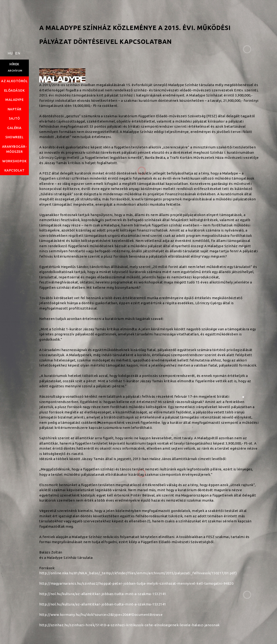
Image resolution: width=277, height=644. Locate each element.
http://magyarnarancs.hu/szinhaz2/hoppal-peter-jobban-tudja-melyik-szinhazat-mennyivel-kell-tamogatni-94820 (136, 583)
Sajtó (14, 118)
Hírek (14, 64)
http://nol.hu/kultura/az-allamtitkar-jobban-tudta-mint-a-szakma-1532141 (103, 594)
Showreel (14, 137)
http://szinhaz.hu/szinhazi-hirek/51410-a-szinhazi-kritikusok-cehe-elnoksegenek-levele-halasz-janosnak (129, 625)
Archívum (15, 71)
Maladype (14, 100)
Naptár (15, 109)
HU (11, 53)
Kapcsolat (15, 170)
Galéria (14, 128)
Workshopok (14, 161)
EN (18, 53)
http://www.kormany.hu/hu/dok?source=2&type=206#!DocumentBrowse (101, 615)
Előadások (15, 90)
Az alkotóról (14, 81)
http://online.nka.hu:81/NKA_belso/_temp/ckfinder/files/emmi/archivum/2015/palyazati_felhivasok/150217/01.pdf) (138, 573)
